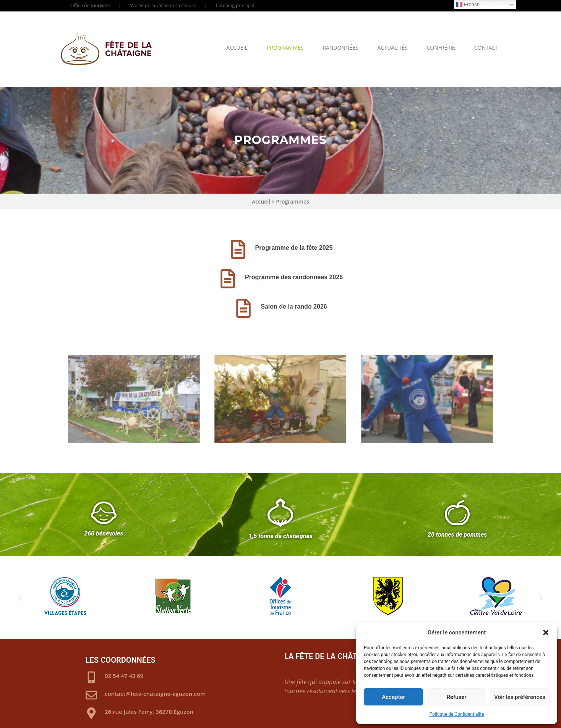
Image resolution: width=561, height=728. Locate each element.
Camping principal (235, 6)
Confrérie (441, 48)
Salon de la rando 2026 (294, 307)
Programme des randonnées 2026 (294, 277)
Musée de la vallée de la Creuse (163, 6)
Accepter (393, 697)
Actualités (393, 48)
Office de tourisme (90, 6)
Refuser (456, 697)
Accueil (237, 48)
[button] (546, 633)
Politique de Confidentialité (456, 714)
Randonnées (340, 48)
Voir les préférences (520, 697)
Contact (486, 48)
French (468, 5)
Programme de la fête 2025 (294, 248)
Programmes (285, 48)
